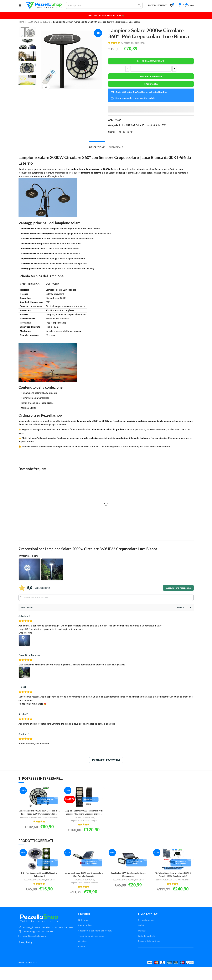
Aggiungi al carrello (151, 83)
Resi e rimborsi (86, 938)
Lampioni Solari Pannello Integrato (84, 827)
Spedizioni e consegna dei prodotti (95, 944)
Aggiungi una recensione (178, 595)
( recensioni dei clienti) (133, 50)
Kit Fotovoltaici (185, 890)
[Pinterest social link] (124, 139)
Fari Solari (51, 890)
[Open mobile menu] (20, 9)
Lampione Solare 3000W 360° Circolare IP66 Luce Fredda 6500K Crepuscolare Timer (39, 820)
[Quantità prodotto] (151, 75)
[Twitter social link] (120, 139)
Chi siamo (83, 954)
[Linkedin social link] (128, 139)
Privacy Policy (25, 955)
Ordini (141, 938)
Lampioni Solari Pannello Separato (84, 892)
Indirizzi (142, 944)
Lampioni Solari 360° (63, 29)
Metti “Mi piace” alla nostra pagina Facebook (44, 445)
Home (21, 29)
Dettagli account (146, 933)
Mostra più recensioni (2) (106, 767)
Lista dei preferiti (146, 949)
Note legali (84, 933)
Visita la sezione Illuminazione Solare (40, 453)
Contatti (82, 960)
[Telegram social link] (131, 139)
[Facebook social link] (117, 139)
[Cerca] (107, 9)
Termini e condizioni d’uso (91, 949)
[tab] (97, 152)
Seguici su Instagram (32, 436)
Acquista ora (151, 91)
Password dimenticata (149, 954)
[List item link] (46, 945)
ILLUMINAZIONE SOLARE (39, 29)
